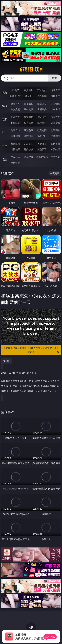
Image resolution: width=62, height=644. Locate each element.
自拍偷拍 (29, 104)
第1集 (6, 361)
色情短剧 (15, 163)
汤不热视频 (42, 157)
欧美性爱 (55, 117)
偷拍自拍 (29, 117)
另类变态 (55, 123)
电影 (4, 119)
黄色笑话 (42, 149)
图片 (4, 133)
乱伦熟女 (42, 123)
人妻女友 (42, 144)
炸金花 (29, 96)
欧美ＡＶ (42, 104)
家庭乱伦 (29, 144)
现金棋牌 (42, 96)
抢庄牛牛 (55, 96)
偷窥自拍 (15, 130)
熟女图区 (42, 136)
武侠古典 (55, 144)
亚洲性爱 (15, 117)
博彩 (4, 93)
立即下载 (50, 637)
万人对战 (42, 90)
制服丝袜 (15, 123)
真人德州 (29, 90)
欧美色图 (42, 130)
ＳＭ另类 (55, 109)
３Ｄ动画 (55, 104)
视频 (4, 106)
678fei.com (31, 70)
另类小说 (29, 149)
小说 (4, 146)
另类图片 (55, 136)
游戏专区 (55, 90)
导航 (4, 159)
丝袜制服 (29, 109)
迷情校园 (15, 149)
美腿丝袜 (15, 136)
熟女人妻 (15, 109)
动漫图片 (55, 130)
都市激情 (15, 144)
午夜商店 (15, 157)
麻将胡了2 (15, 96)
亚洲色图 (29, 130)
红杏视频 (55, 157)
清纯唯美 (29, 136)
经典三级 (29, 123)
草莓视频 (29, 157)
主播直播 (42, 109)
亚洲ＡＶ (15, 104)
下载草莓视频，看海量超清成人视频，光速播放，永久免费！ (31, 350)
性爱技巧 (55, 149)
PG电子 (15, 90)
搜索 (54, 78)
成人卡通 (42, 117)
